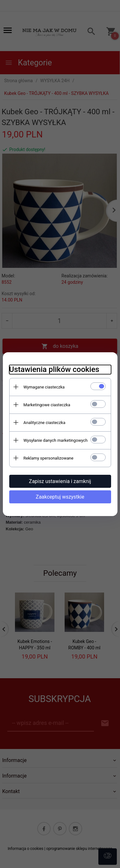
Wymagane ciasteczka (44, 387)
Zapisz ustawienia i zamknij (60, 481)
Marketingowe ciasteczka (47, 405)
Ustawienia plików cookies (54, 369)
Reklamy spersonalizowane (49, 458)
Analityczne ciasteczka (45, 423)
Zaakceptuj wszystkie (60, 497)
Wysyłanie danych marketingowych (56, 440)
